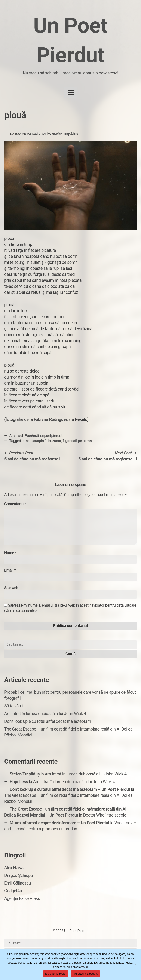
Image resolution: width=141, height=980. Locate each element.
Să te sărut (14, 706)
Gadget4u (13, 891)
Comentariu (15, 504)
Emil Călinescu (18, 883)
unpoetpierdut (51, 436)
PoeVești (32, 436)
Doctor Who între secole (105, 815)
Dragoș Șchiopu (19, 875)
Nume (10, 553)
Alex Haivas (15, 868)
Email (10, 570)
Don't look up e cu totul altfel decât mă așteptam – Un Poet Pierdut (70, 789)
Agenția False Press (22, 898)
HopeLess (19, 782)
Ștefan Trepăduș (65, 134)
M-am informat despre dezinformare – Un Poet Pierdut (59, 823)
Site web (11, 588)
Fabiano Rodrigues (51, 419)
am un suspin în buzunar (42, 441)
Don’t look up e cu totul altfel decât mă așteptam (48, 721)
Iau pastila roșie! (56, 974)
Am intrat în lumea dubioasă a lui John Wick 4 (45, 714)
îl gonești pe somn (77, 441)
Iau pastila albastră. (85, 974)
